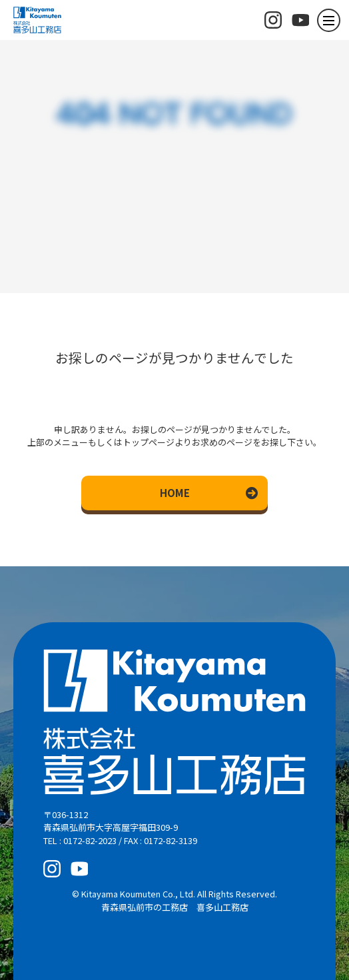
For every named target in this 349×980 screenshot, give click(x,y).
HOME (175, 493)
